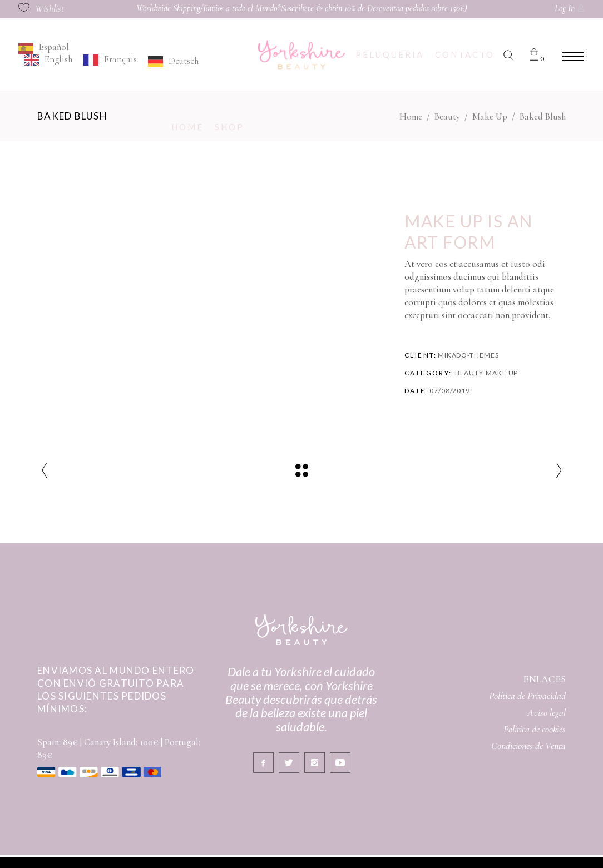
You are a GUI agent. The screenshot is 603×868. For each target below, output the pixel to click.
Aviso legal (547, 712)
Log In (565, 8)
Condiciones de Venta (528, 746)
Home (411, 116)
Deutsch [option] (184, 61)
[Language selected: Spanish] (136, 55)
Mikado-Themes (468, 355)
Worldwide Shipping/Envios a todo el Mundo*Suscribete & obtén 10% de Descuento (268, 8)
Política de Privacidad (527, 696)
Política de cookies (535, 729)
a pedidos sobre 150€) (433, 8)
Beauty (447, 116)
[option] (48, 60)
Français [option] (120, 59)
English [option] (58, 59)
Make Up (490, 116)
